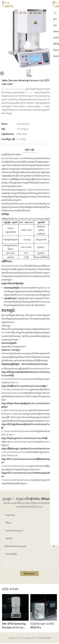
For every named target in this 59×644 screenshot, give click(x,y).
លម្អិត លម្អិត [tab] (30, 150)
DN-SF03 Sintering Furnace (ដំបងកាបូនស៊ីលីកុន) (14, 626)
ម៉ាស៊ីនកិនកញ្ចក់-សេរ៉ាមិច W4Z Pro (42, 625)
